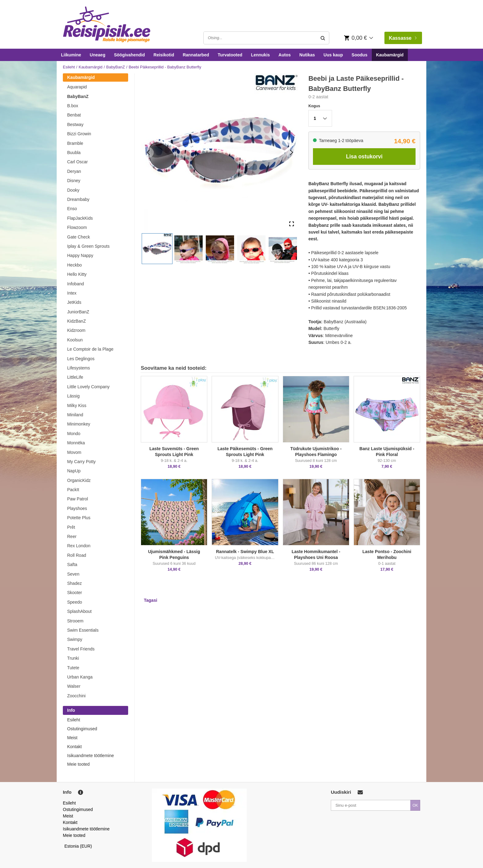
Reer (72, 536)
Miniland (75, 415)
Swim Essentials (83, 630)
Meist (72, 738)
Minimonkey (79, 424)
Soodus (359, 55)
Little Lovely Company (88, 387)
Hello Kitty (77, 274)
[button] (157, 249)
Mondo (74, 434)
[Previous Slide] (148, 152)
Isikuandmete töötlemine (91, 756)
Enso (72, 209)
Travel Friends (81, 649)
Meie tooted (78, 764)
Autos (285, 55)
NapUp (74, 471)
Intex (72, 293)
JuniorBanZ (78, 312)
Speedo (75, 602)
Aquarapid (77, 87)
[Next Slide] (292, 152)
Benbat (74, 115)
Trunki (73, 658)
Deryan (74, 171)
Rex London (79, 546)
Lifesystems (79, 368)
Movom (74, 452)
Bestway (75, 124)
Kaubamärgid (390, 55)
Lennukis (260, 55)
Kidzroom (76, 330)
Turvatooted (230, 55)
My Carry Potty (81, 462)
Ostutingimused (82, 729)
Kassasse (403, 38)
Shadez (74, 583)
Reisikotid (164, 55)
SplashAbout (79, 611)
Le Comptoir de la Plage (90, 349)
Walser (74, 686)
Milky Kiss (77, 405)
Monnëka (76, 443)
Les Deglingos (81, 359)
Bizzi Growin (79, 134)
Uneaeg (97, 55)
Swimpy (75, 639)
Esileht (69, 67)
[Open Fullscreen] (292, 224)
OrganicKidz (79, 480)
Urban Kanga (80, 677)
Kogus (314, 106)
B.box (73, 106)
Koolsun (75, 340)
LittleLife (75, 377)
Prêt (71, 527)
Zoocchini (76, 696)
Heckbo (74, 265)
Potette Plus (79, 518)
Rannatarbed (196, 55)
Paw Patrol (78, 499)
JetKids (74, 302)
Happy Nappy (80, 255)
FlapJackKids (80, 218)
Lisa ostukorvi (364, 157)
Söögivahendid (129, 55)
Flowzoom (77, 227)
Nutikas (307, 55)
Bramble (75, 143)
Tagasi (150, 600)
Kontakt (74, 747)
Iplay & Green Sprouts (88, 246)
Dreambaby (78, 199)
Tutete (73, 668)
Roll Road (77, 555)
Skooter (75, 593)
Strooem (75, 621)
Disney (74, 181)
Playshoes (77, 508)
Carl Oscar (77, 162)
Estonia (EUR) (78, 846)
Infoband (76, 284)
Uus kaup (333, 55)
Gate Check (79, 237)
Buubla (74, 153)
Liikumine (71, 55)
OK (415, 805)
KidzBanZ (77, 321)
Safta (72, 564)
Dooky (73, 190)
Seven (73, 574)
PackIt (73, 490)
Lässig (73, 396)
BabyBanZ (116, 67)
